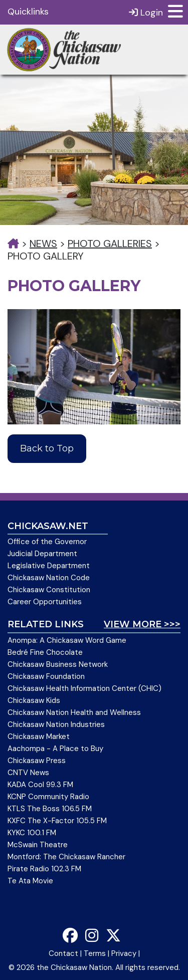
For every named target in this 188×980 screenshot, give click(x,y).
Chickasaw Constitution (49, 590)
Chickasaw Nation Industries (56, 724)
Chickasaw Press (37, 761)
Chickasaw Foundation (46, 676)
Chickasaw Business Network (58, 664)
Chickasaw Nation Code (49, 578)
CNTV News (28, 773)
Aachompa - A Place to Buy (55, 749)
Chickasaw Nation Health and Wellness (74, 712)
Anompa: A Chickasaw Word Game (67, 640)
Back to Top (47, 448)
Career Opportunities (45, 602)
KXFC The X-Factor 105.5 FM (57, 821)
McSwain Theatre (38, 845)
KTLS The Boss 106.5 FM (50, 809)
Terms (95, 953)
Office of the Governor (47, 542)
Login (146, 12)
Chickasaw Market (39, 737)
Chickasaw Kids (34, 700)
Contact (63, 953)
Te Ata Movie (30, 881)
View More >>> (142, 624)
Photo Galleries (110, 243)
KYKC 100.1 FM (32, 833)
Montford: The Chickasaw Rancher (66, 857)
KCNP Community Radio (48, 797)
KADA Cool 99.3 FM (40, 785)
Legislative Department (49, 566)
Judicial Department (42, 554)
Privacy (124, 953)
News (43, 243)
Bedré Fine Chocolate (45, 652)
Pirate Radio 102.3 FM (44, 869)
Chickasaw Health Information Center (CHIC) (84, 688)
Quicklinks (28, 12)
